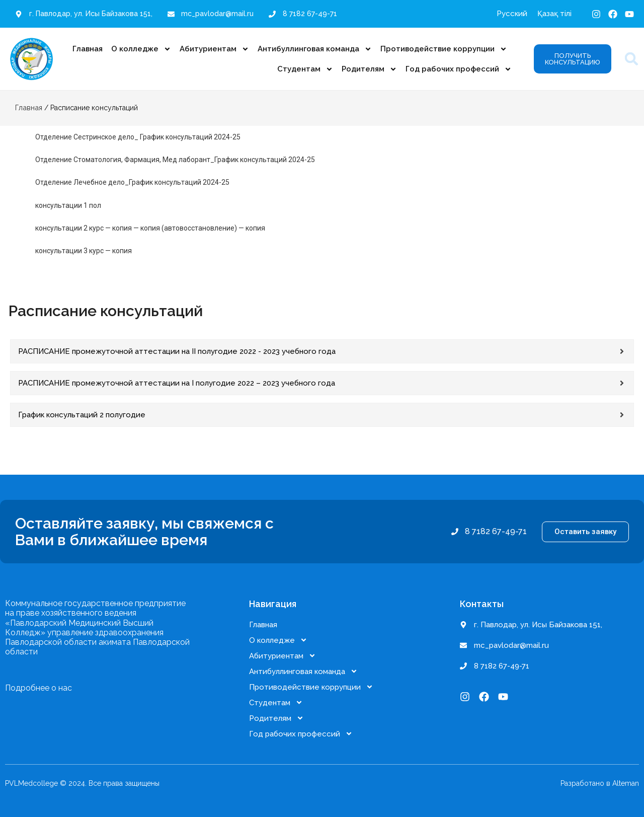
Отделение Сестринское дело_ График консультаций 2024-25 (138, 137)
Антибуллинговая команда (315, 49)
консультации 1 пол (68, 205)
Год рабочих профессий (459, 69)
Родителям (369, 69)
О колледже (141, 49)
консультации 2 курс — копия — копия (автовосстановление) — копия (150, 228)
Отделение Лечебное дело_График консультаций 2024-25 (132, 182)
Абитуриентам (214, 49)
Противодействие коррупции (444, 49)
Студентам (305, 69)
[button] (632, 59)
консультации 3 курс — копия (84, 251)
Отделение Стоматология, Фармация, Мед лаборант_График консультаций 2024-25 (175, 160)
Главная (88, 49)
